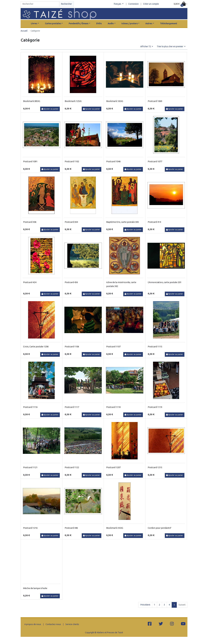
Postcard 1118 (113, 407)
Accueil (24, 31)
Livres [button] (34, 23)
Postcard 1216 (30, 528)
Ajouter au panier (50, 109)
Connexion (134, 4)
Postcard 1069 (155, 101)
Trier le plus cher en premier (170, 46)
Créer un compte (151, 4)
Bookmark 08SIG (32, 101)
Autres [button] (149, 23)
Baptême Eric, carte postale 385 (123, 222)
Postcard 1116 (30, 407)
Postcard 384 (71, 222)
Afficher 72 (146, 46)
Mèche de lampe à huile (35, 588)
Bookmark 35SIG (115, 528)
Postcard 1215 (155, 467)
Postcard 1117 (72, 407)
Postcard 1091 (30, 161)
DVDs (99, 23)
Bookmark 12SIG (73, 101)
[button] (181, 4)
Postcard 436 (71, 282)
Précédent (145, 605)
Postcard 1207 (113, 467)
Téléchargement (169, 23)
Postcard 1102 (72, 161)
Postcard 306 (30, 222)
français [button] (118, 4)
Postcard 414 (154, 222)
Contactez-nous (53, 624)
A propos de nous (33, 624)
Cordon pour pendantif (159, 528)
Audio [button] (111, 23)
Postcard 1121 (30, 467)
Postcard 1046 (113, 161)
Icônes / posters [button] (130, 23)
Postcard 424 (30, 282)
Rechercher (66, 4)
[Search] (40, 4)
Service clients (72, 624)
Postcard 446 (71, 528)
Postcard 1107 (113, 346)
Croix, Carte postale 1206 (36, 346)
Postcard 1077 (155, 161)
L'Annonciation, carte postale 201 (165, 282)
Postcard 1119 (155, 407)
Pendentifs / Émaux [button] (79, 23)
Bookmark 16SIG (115, 101)
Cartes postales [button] (53, 23)
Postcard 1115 (155, 346)
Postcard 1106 (72, 346)
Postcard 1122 (72, 467)
